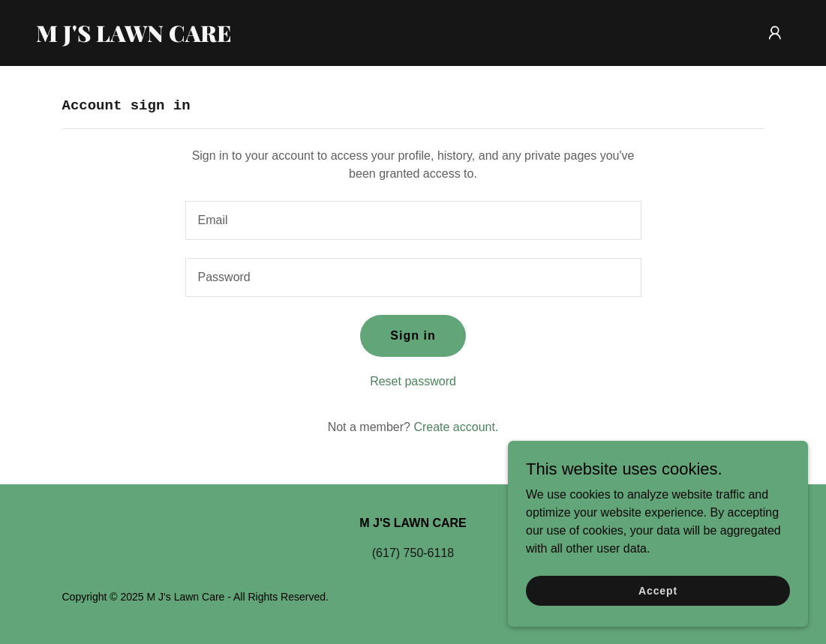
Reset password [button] (413, 381)
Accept (658, 590)
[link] (168, 38)
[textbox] (413, 220)
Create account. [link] (456, 427)
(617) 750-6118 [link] (413, 553)
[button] (775, 33)
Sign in (413, 335)
